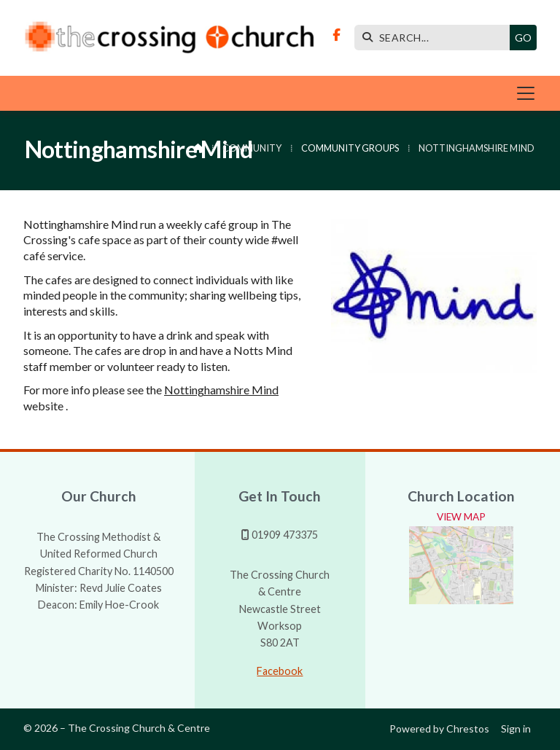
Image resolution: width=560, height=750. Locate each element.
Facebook (280, 671)
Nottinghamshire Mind (221, 390)
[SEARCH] (436, 38)
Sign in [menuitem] (516, 728)
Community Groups (350, 148)
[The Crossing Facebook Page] (337, 35)
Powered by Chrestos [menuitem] (439, 728)
